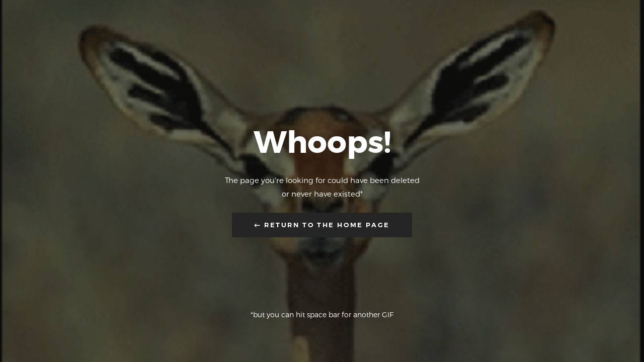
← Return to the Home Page (322, 225)
